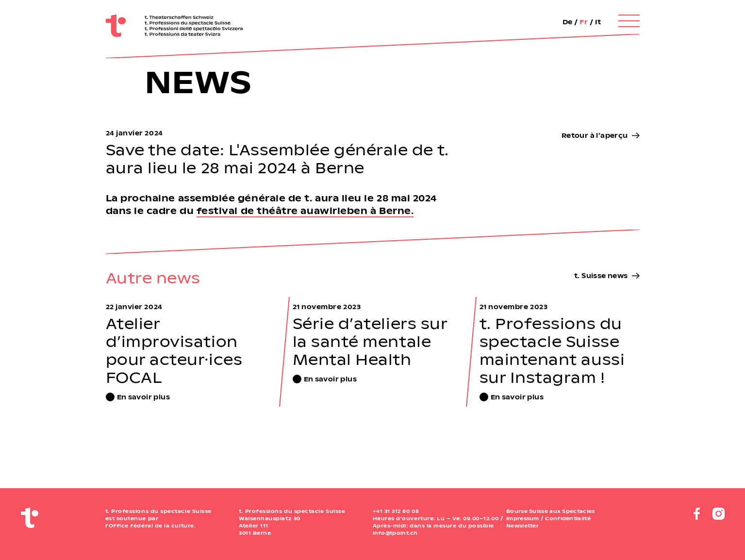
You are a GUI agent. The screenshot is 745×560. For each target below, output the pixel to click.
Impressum (523, 518)
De (568, 22)
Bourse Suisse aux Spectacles (550, 511)
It (598, 22)
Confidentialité (568, 518)
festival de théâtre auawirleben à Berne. (305, 210)
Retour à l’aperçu (595, 135)
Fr (584, 22)
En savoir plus (143, 397)
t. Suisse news (601, 275)
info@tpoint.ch (395, 533)
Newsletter (522, 526)
